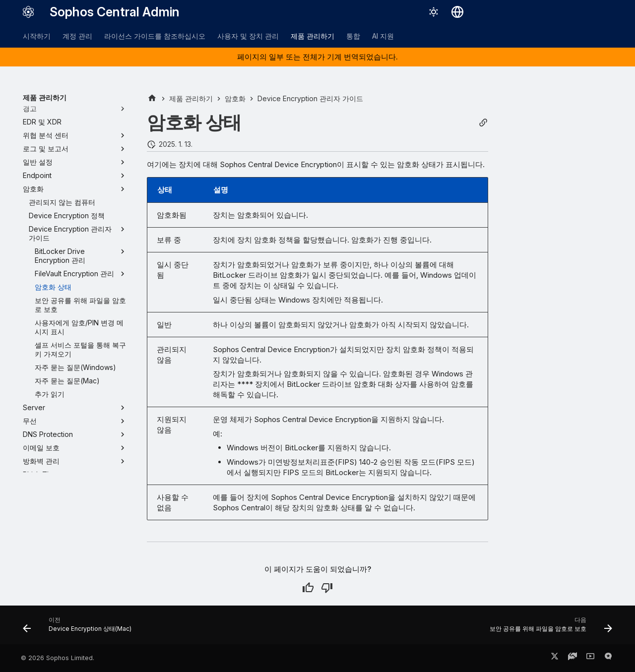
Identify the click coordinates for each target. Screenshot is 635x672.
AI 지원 (383, 36)
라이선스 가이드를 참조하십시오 (155, 36)
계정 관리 (77, 36)
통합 (353, 36)
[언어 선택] (457, 12)
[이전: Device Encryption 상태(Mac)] (80, 628)
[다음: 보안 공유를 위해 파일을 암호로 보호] (548, 628)
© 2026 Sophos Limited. (58, 658)
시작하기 (37, 36)
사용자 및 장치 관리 (248, 36)
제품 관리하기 (313, 36)
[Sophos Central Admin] (28, 12)
